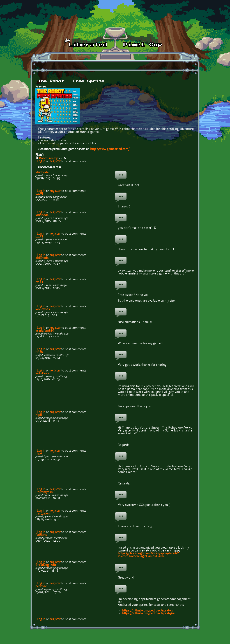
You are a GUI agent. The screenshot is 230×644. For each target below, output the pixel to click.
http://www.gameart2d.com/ (110, 149)
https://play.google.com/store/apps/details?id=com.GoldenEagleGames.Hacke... (148, 555)
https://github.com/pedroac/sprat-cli (148, 611)
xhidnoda (42, 173)
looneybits (43, 310)
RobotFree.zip (49, 159)
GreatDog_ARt (46, 565)
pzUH (39, 194)
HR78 (39, 352)
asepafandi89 (45, 331)
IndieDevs (42, 374)
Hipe (39, 415)
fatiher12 (41, 535)
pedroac (41, 587)
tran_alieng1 (44, 514)
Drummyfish (44, 492)
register (55, 161)
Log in (41, 161)
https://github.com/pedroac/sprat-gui (148, 614)
